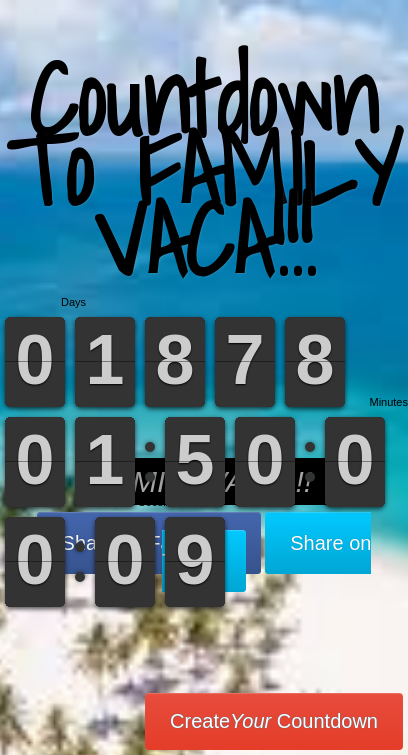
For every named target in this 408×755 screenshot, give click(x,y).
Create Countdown (274, 721)
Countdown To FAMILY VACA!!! (204, 169)
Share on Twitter (266, 552)
